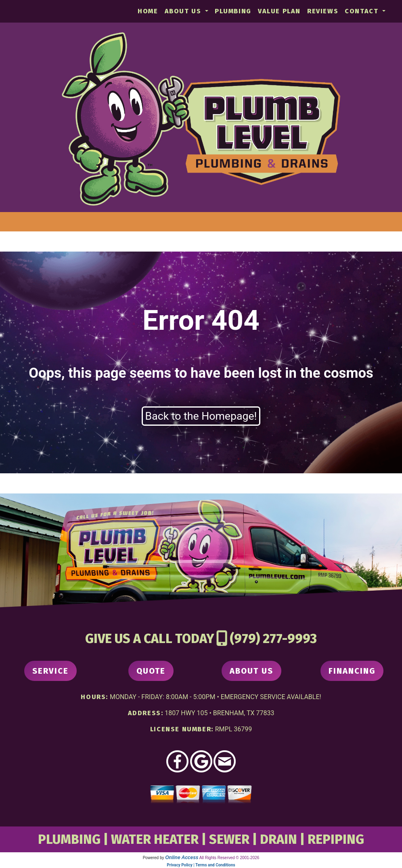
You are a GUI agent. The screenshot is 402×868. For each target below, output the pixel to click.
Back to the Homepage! (201, 416)
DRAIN (278, 839)
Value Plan (279, 11)
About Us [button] (184, 11)
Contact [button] (363, 11)
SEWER (229, 839)
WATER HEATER (155, 839)
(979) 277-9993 (273, 639)
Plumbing (233, 11)
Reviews (323, 11)
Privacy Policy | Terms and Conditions (201, 865)
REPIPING (336, 839)
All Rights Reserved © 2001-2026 (229, 858)
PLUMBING (69, 839)
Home (148, 11)
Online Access (182, 858)
